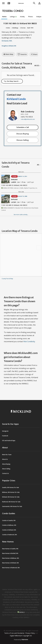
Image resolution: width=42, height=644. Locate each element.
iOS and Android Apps (9, 441)
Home (4, 17)
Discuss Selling (23, 140)
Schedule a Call (23, 127)
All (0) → (37, 66)
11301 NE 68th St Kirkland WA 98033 (20, 23)
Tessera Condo (13, 11)
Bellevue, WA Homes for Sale (11, 492)
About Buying (6, 464)
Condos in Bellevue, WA (9, 525)
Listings (13, 17)
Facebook (5, 436)
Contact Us (5, 473)
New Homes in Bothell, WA (10, 553)
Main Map (8, 54)
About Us (5, 459)
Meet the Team (7, 455)
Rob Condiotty (28, 112)
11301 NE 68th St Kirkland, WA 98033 (14, 185)
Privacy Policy (30, 633)
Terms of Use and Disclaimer (14, 633)
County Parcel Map (7, 279)
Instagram (5, 431)
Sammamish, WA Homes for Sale (12, 506)
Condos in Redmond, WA (10, 535)
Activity (22, 17)
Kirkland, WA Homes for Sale (11, 497)
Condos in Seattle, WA (9, 520)
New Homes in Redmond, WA (11, 568)
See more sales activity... (21, 215)
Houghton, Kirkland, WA (9, 46)
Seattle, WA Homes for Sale (11, 487)
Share (34, 54)
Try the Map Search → (12, 81)
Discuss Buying (23, 134)
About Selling (6, 469)
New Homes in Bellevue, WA (11, 558)
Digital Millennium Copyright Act (21, 636)
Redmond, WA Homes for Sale (11, 502)
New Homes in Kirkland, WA (10, 563)
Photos (31, 17)
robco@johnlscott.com (28, 119)
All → (39, 165)
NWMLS (22, 612)
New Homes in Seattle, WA (10, 549)
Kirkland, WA (7, 41)
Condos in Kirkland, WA (9, 530)
